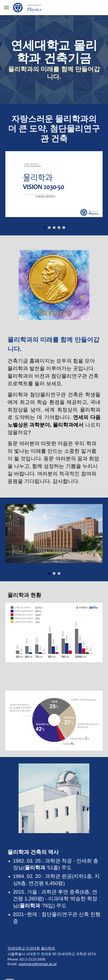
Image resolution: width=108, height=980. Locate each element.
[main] (54, 60)
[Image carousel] (54, 190)
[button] (6, 7)
